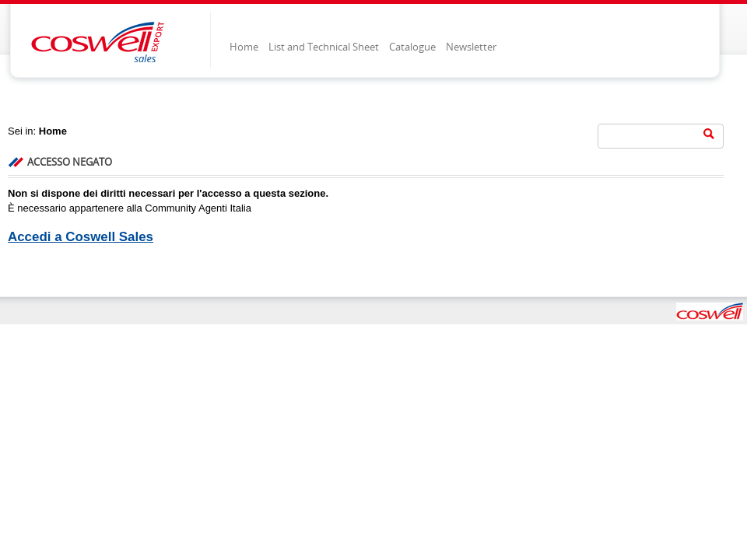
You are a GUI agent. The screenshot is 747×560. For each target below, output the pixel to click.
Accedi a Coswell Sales (81, 237)
